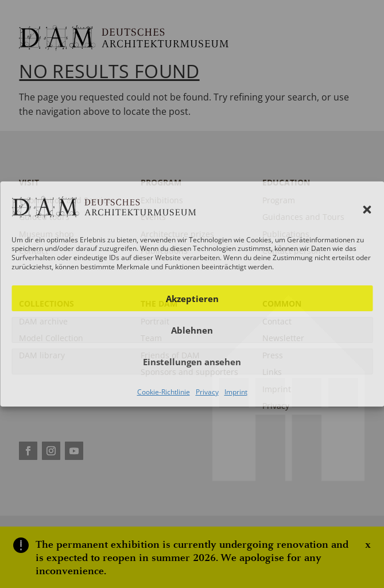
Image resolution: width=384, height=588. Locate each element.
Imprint (236, 392)
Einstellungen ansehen (192, 362)
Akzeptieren (192, 299)
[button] (367, 210)
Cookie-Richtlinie (164, 392)
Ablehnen (192, 330)
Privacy (207, 392)
